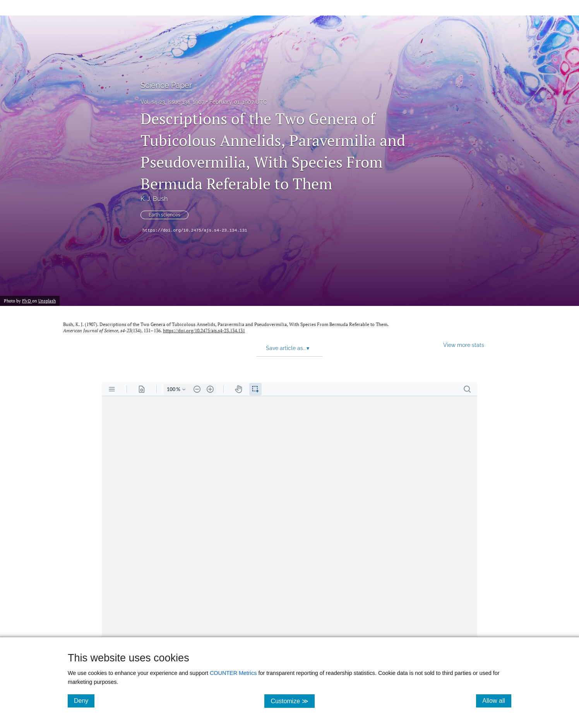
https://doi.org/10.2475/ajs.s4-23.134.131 (195, 230)
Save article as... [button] (288, 348)
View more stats (464, 345)
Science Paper (166, 85)
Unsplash (47, 301)
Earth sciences (164, 215)
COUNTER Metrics (233, 673)
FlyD (27, 301)
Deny (84, 701)
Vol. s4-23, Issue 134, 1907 (172, 102)
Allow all (497, 701)
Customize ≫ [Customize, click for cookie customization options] (292, 701)
